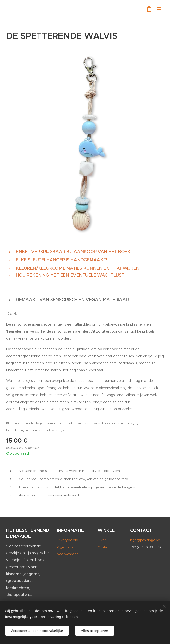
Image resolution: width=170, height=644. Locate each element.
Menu (159, 9)
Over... (103, 540)
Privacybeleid (67, 540)
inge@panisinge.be (145, 540)
